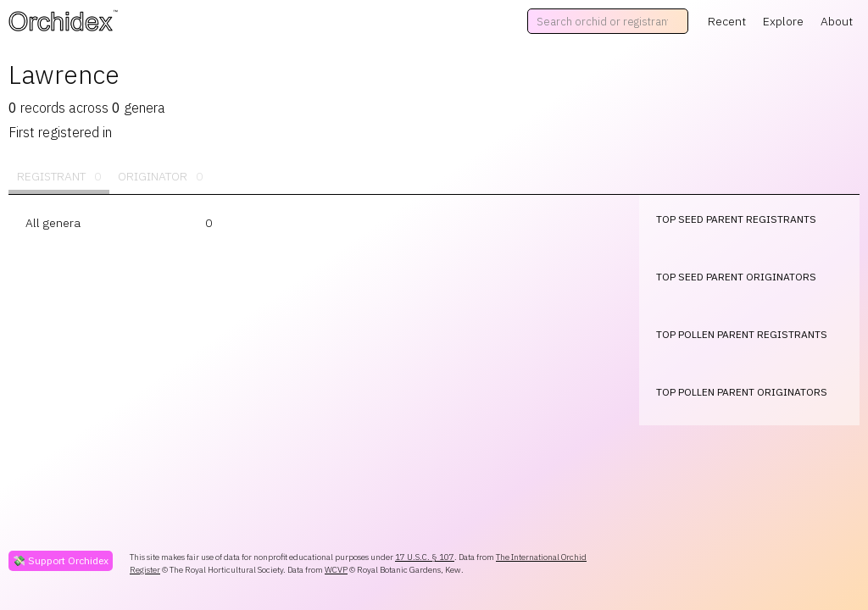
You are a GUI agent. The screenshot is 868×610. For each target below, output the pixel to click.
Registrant (59, 177)
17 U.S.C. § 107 (425, 557)
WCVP (336, 570)
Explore (783, 21)
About (837, 21)
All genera (53, 223)
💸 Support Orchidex (61, 560)
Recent (727, 21)
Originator (160, 177)
